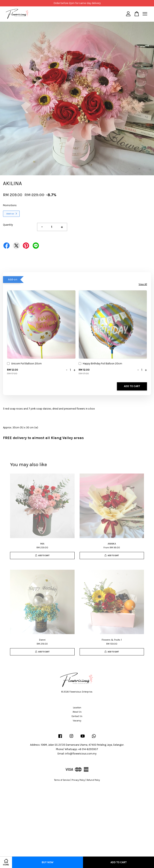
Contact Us (77, 716)
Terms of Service (62, 780)
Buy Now (48, 862)
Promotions (10, 205)
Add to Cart (132, 386)
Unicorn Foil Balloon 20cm (24, 364)
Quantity (8, 225)
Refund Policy (93, 780)
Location (77, 708)
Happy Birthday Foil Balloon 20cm (100, 364)
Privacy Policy (78, 780)
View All (143, 284)
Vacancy (77, 721)
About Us (77, 712)
